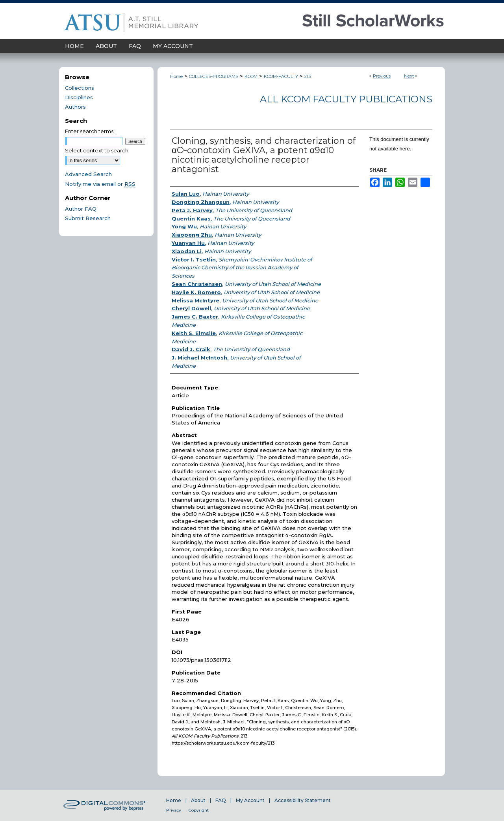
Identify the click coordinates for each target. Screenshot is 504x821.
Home (176, 76)
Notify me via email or (100, 184)
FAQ (221, 800)
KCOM (251, 76)
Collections (80, 88)
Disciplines (79, 97)
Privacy (174, 810)
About (198, 800)
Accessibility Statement (303, 800)
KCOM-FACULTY (281, 76)
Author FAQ (81, 209)
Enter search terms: (90, 131)
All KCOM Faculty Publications (346, 99)
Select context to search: (97, 150)
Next (409, 76)
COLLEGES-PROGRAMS (214, 76)
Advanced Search (88, 174)
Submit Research (88, 218)
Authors (75, 107)
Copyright (199, 810)
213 (308, 76)
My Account (250, 800)
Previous (382, 76)
